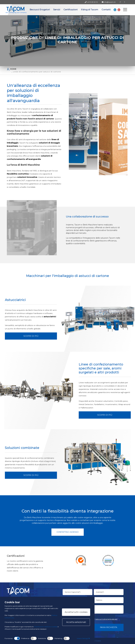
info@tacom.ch (109, 2)
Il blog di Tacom (90, 10)
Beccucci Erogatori (40, 10)
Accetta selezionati (76, 622)
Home (12, 69)
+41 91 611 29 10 (91, 2)
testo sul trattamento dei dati (106, 619)
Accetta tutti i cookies (76, 612)
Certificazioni (71, 10)
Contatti (106, 10)
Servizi (57, 10)
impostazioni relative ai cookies (46, 627)
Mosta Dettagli (83, 638)
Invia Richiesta (109, 627)
